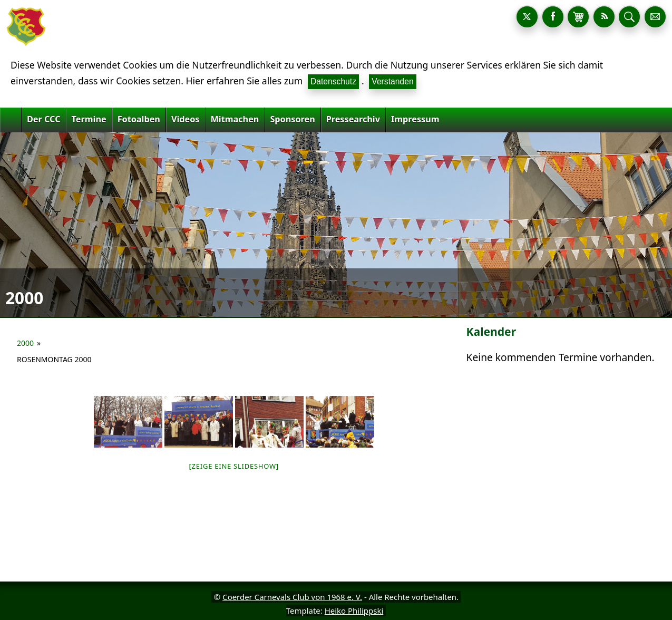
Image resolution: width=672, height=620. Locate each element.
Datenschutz (333, 81)
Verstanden (392, 81)
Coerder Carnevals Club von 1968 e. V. (292, 597)
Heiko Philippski (354, 611)
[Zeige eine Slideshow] (234, 466)
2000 (25, 343)
